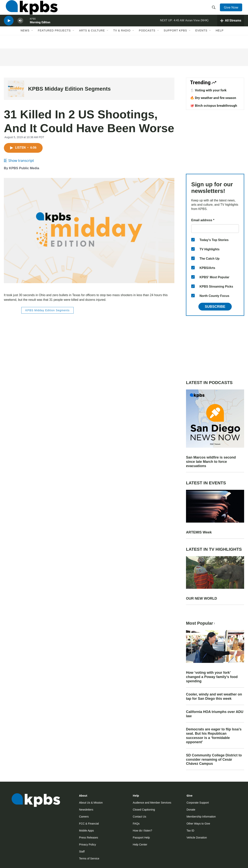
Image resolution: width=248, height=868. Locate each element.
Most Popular (201, 623)
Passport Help (141, 838)
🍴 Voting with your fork (208, 90)
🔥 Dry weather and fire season (213, 98)
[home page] (30, 10)
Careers (84, 817)
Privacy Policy (87, 845)
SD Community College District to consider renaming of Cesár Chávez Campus (214, 760)
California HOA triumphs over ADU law (215, 714)
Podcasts (147, 40)
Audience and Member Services (152, 803)
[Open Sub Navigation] (32, 40)
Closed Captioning (144, 810)
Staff (82, 852)
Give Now (232, 10)
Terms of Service (89, 858)
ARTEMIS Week (199, 532)
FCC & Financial (89, 824)
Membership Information (201, 817)
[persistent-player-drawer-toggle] (231, 28)
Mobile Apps (86, 831)
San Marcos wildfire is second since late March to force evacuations (211, 462)
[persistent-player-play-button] (9, 28)
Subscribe (215, 307)
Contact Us (139, 817)
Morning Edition (40, 30)
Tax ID (190, 831)
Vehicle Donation (197, 838)
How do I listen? (142, 831)
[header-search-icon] (215, 10)
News (25, 40)
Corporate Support (198, 803)
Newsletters (86, 810)
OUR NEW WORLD (201, 598)
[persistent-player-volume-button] (20, 28)
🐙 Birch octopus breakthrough (214, 106)
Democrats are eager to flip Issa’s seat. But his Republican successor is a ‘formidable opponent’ (214, 736)
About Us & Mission (91, 803)
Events (201, 40)
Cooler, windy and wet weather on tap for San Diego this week (214, 696)
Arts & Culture (92, 40)
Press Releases (89, 838)
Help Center (140, 845)
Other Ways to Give (198, 824)
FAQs (136, 824)
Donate (191, 810)
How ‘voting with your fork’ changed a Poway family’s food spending (212, 677)
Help (220, 40)
